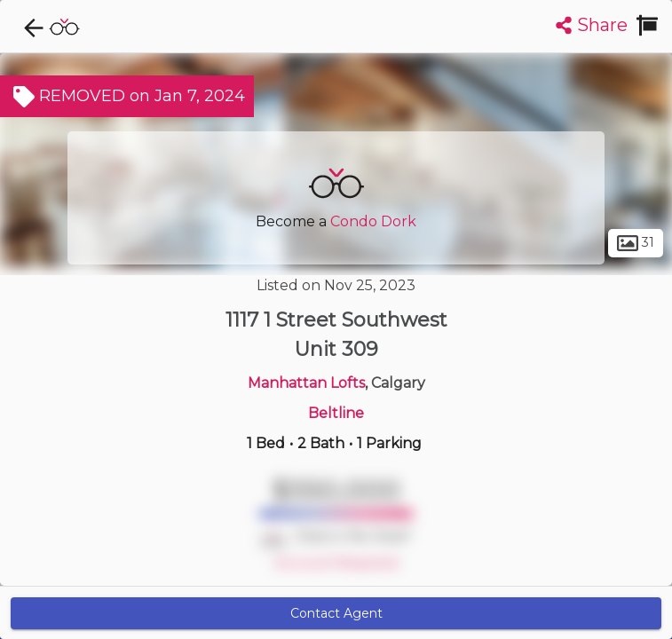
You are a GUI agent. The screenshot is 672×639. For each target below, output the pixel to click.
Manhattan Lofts (306, 383)
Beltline (336, 413)
